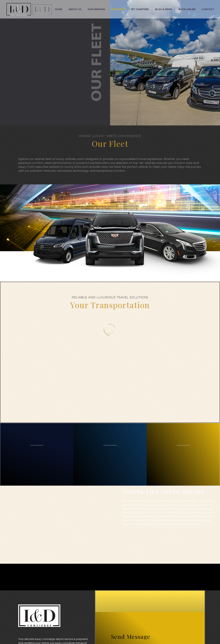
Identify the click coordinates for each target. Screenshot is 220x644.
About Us (75, 9)
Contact (208, 9)
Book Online (187, 9)
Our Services (96, 9)
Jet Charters (140, 9)
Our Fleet (118, 9)
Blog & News (164, 9)
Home (59, 9)
